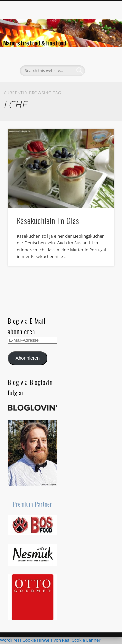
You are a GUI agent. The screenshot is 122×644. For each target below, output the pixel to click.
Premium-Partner (32, 504)
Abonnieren (27, 358)
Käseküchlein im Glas (48, 220)
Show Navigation (99, 58)
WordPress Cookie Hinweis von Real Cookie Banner (50, 640)
